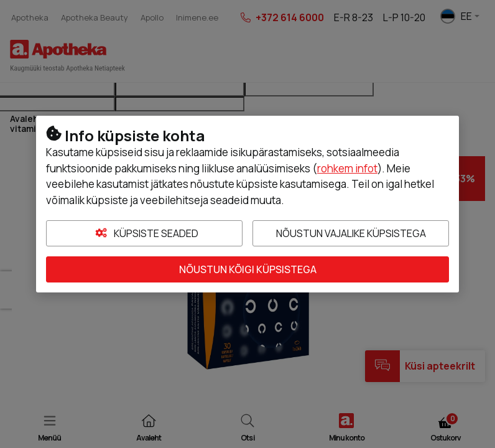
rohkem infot (347, 168)
